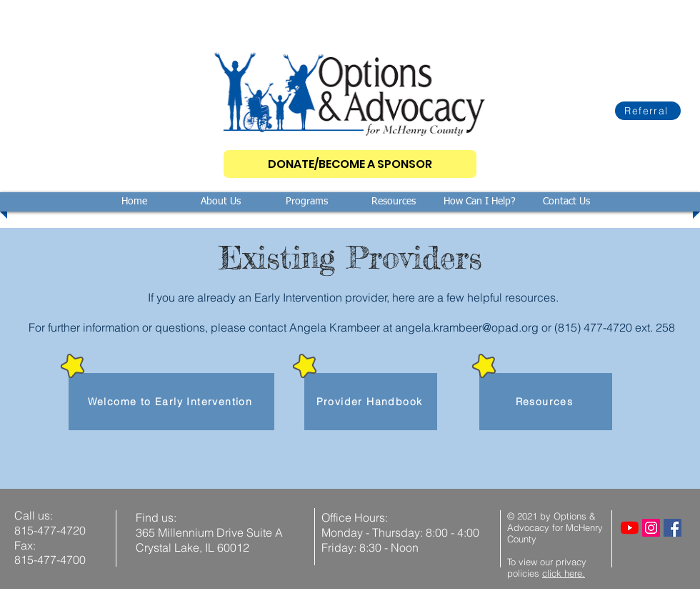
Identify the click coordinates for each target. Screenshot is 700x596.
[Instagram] (651, 528)
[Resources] (546, 402)
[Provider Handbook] (371, 402)
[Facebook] (672, 528)
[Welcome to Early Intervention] (171, 402)
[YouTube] (630, 528)
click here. (564, 573)
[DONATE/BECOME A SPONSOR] (350, 164)
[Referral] (648, 111)
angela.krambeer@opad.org (467, 327)
